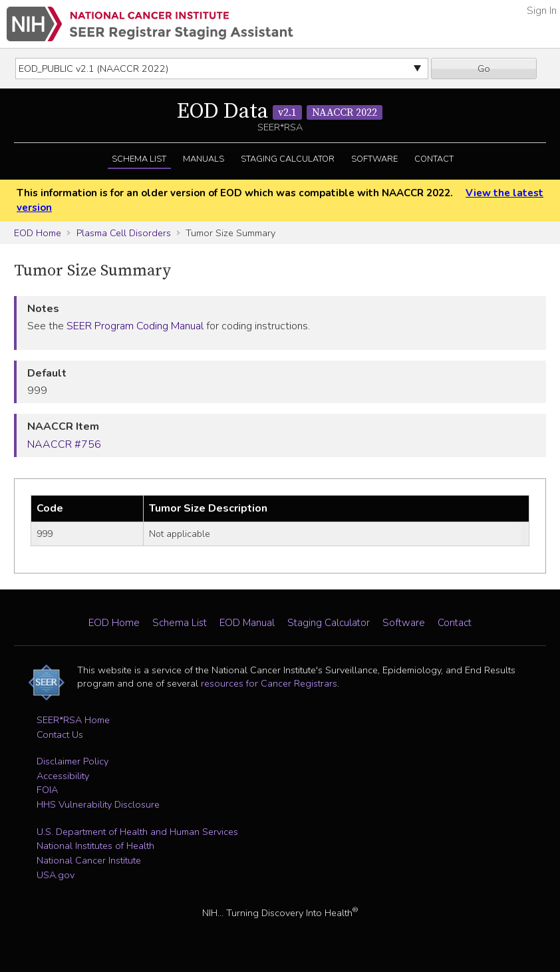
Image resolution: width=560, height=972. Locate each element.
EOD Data (280, 112)
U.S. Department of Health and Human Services (137, 832)
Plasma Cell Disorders (124, 233)
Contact (434, 159)
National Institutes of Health (95, 846)
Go (484, 69)
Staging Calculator (288, 159)
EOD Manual (247, 623)
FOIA (47, 790)
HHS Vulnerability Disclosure (98, 804)
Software (374, 159)
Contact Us (60, 734)
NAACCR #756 (64, 444)
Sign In (542, 11)
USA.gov (56, 875)
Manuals (204, 159)
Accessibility (63, 776)
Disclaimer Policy (72, 761)
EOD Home (38, 233)
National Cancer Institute (89, 860)
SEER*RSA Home (73, 720)
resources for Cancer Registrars (269, 683)
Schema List (139, 159)
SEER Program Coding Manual (135, 326)
